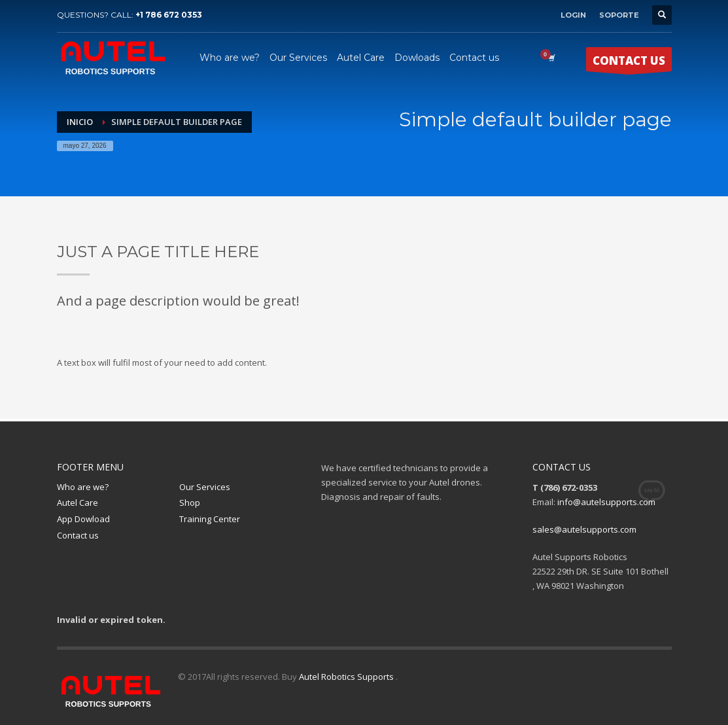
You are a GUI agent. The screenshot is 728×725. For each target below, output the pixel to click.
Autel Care (78, 503)
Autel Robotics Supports (347, 677)
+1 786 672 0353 (169, 15)
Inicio (80, 122)
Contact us (78, 535)
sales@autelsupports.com (584, 529)
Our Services (205, 487)
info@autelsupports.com (606, 502)
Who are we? (83, 487)
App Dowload (83, 519)
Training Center (210, 519)
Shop (190, 503)
